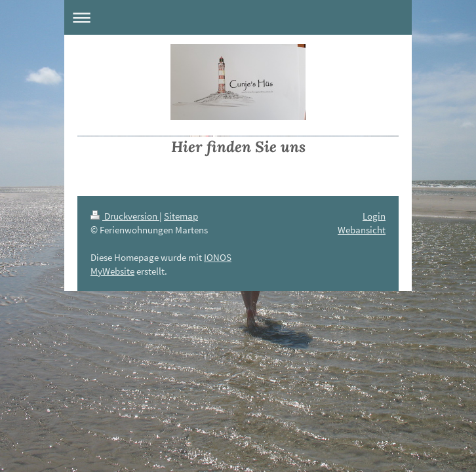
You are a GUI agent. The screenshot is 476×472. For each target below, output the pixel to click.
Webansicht (362, 230)
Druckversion (125, 216)
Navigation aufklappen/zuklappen (238, 17)
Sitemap (181, 216)
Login (374, 216)
